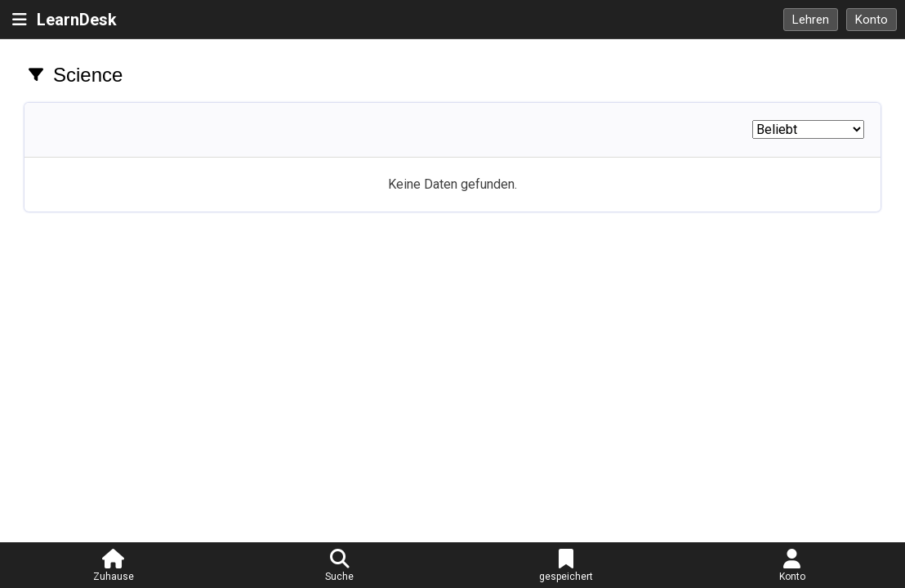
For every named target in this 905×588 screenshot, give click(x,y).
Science (88, 75)
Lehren (811, 20)
